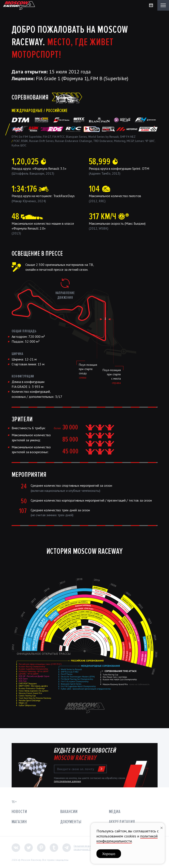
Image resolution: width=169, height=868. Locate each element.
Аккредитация (122, 822)
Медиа (115, 812)
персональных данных (67, 781)
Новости (19, 812)
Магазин (19, 822)
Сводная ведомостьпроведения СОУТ (86, 848)
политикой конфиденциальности (127, 839)
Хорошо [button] (109, 854)
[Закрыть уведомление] (162, 827)
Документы (71, 822)
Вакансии (69, 812)
